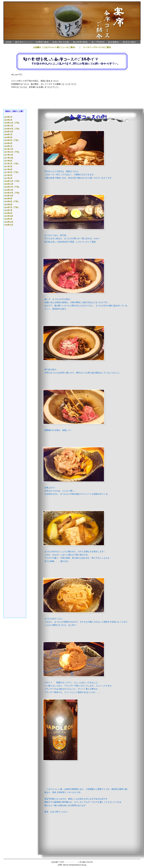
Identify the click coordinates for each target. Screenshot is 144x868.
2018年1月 (8, 146)
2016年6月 (8, 213)
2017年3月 (8, 175)
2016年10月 (9, 196)
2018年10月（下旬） (12, 129)
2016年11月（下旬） (12, 187)
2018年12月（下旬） (12, 123)
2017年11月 (9, 155)
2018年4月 (8, 143)
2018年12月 (9, 126)
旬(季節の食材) (42, 42)
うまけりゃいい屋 (72, 862)
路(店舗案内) (114, 42)
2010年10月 (9, 222)
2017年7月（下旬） (12, 164)
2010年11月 (9, 225)
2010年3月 (8, 219)
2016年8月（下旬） (12, 201)
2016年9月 (8, 199)
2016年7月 (8, 210)
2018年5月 (8, 137)
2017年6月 (8, 169)
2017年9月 (8, 161)
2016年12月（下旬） (12, 181)
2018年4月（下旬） (12, 140)
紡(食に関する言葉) (61, 42)
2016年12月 (9, 184)
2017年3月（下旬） (12, 172)
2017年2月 (8, 178)
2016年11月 (9, 190)
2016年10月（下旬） (12, 193)
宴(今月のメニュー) (24, 42)
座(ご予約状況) (98, 42)
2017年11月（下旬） (12, 152)
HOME (9, 42)
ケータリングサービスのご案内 (97, 47)
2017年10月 (9, 158)
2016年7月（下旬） (12, 207)
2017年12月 (9, 149)
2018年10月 (9, 132)
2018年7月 (8, 135)
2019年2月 (8, 120)
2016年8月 (8, 205)
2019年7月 (8, 117)
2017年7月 (8, 167)
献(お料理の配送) (80, 42)
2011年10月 (9, 216)
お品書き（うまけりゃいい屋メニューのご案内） (55, 47)
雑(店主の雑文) (129, 42)
